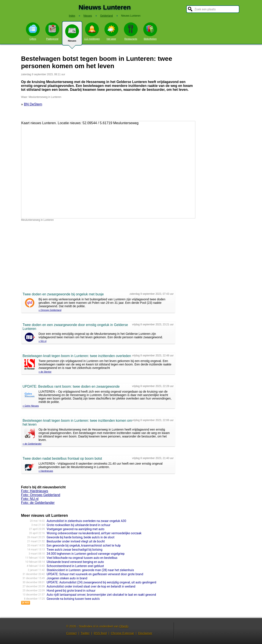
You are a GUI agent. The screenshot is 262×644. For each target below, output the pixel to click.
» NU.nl (43, 341)
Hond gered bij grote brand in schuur (71, 591)
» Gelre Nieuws (31, 406)
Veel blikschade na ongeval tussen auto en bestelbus (82, 558)
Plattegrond (52, 31)
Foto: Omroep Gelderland (41, 495)
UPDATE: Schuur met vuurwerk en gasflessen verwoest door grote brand (95, 574)
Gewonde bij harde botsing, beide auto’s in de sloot (80, 537)
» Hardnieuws (46, 471)
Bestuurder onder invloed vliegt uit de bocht (76, 541)
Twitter (85, 633)
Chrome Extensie (122, 633)
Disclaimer (145, 633)
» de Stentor (45, 372)
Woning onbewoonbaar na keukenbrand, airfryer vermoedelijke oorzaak (94, 533)
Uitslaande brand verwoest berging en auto (75, 562)
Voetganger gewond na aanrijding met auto (75, 529)
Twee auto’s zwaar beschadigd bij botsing (74, 550)
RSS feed (100, 633)
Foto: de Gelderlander (38, 503)
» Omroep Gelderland (50, 310)
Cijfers (33, 31)
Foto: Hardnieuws (35, 491)
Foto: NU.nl (30, 499)
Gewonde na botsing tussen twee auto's (73, 599)
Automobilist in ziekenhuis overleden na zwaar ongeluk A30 (86, 521)
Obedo (124, 626)
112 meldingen (92, 31)
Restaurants (131, 31)
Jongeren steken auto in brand (67, 578)
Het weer (111, 31)
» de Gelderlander (32, 444)
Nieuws (72, 35)
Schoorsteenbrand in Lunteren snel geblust (75, 566)
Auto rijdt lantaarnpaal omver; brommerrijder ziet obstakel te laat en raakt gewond (101, 595)
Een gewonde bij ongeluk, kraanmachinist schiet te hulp (84, 545)
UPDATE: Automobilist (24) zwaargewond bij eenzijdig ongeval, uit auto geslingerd (101, 582)
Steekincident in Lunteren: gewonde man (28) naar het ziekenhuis (90, 570)
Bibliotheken (150, 31)
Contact (71, 633)
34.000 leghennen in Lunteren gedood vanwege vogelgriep (86, 554)
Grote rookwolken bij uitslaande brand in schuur (78, 525)
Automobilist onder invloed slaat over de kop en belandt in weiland (91, 586)
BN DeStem (33, 104)
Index (72, 16)
